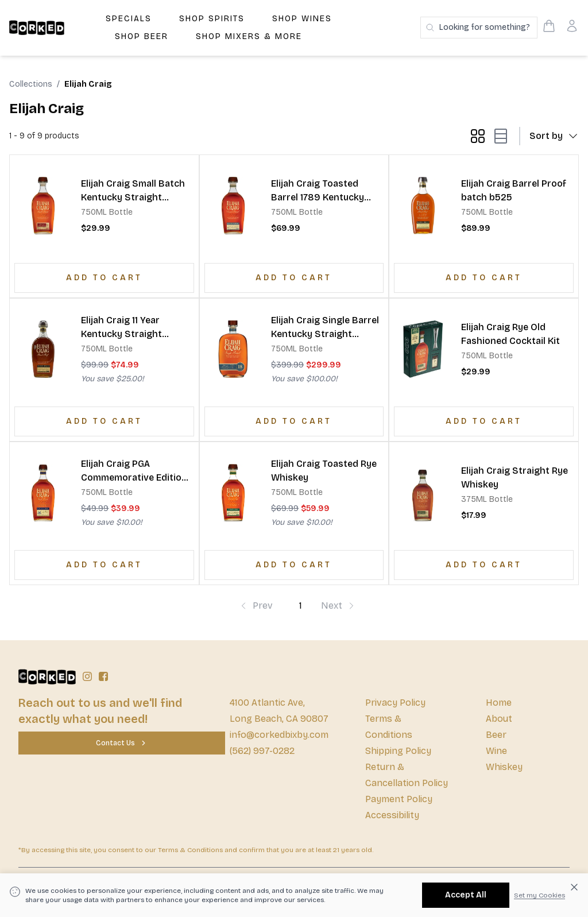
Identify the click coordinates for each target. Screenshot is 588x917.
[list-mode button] (498, 136)
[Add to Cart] (104, 278)
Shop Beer (142, 36)
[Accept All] (466, 895)
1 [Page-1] (301, 605)
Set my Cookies (539, 895)
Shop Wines (302, 19)
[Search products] (479, 28)
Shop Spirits (212, 19)
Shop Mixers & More (249, 36)
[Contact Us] (122, 743)
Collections (31, 84)
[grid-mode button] (478, 136)
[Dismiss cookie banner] (574, 887)
